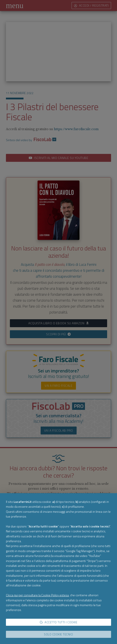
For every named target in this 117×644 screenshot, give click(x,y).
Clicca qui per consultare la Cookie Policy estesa (37, 595)
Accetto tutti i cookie (59, 622)
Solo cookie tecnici (58, 634)
